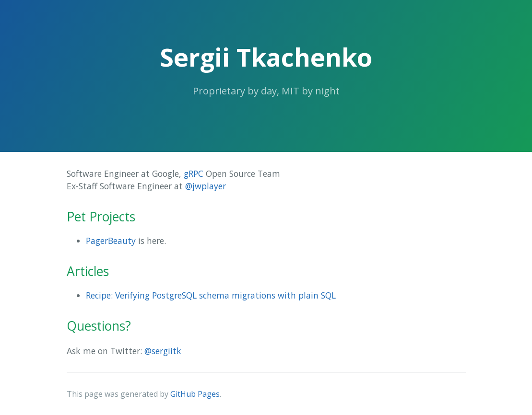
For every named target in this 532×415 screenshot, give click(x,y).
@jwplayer (206, 186)
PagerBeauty (111, 241)
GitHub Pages (195, 394)
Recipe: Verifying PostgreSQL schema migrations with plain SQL (211, 295)
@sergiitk (163, 351)
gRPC (194, 173)
